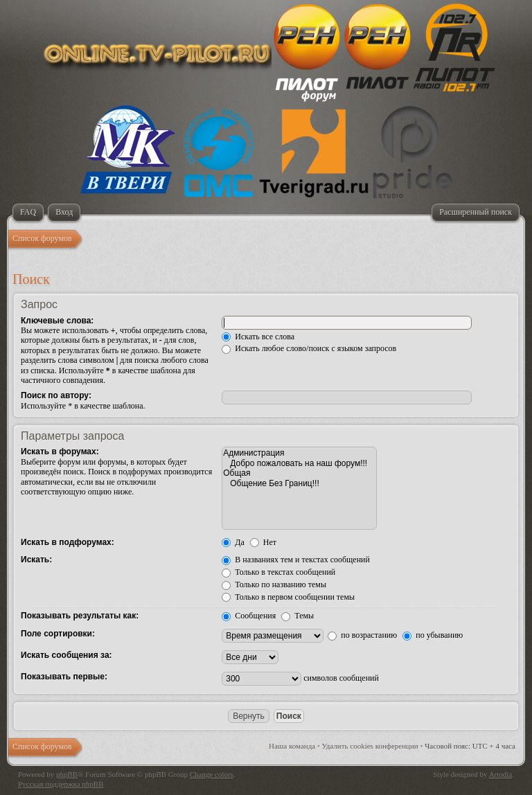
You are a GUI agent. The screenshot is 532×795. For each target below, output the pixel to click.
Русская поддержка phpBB (61, 784)
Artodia (501, 774)
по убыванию (433, 635)
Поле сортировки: (58, 634)
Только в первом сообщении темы (288, 597)
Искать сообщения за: (66, 655)
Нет (263, 542)
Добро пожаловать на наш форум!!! (299, 463)
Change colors (212, 774)
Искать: (36, 560)
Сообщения (249, 616)
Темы (298, 616)
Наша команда (292, 746)
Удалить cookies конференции (370, 746)
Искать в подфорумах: (68, 542)
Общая (299, 473)
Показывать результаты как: (80, 616)
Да (233, 542)
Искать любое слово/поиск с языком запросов (309, 348)
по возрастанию (362, 635)
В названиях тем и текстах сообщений (296, 560)
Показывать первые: (64, 677)
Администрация (299, 453)
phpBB (67, 774)
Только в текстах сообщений (278, 572)
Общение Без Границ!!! (299, 483)
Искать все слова (258, 337)
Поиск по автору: (56, 395)
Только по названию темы (274, 584)
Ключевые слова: (57, 321)
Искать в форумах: (60, 452)
